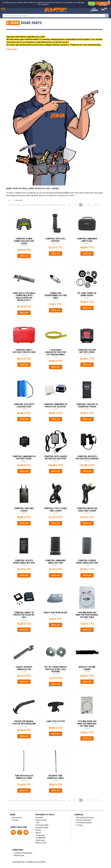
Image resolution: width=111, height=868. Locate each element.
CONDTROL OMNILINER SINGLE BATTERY (55, 563)
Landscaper (40, 835)
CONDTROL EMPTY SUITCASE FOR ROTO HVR (24, 352)
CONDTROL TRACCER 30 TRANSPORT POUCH (87, 407)
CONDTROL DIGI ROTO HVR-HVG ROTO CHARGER (87, 459)
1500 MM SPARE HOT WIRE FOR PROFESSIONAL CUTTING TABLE (87, 616)
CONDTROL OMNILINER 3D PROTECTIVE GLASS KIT (56, 407)
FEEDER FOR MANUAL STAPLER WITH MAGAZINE (24, 724)
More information (103, 4)
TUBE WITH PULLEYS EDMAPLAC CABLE (24, 778)
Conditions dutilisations (23, 853)
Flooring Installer (42, 825)
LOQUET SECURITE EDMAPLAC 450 (24, 669)
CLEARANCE (41, 838)
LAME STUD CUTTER (56, 722)
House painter (41, 820)
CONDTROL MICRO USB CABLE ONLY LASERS (87, 511)
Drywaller (39, 818)
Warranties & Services (85, 818)
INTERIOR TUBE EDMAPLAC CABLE (56, 778)
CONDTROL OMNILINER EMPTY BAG (87, 241)
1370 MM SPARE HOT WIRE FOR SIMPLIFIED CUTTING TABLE (87, 725)
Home (10, 200)
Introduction (17, 818)
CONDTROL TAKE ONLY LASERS (24, 511)
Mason (38, 833)
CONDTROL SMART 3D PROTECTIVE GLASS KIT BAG (24, 616)
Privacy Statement (84, 820)
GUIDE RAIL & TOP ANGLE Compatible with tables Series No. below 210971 (24, 298)
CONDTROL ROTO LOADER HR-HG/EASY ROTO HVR (56, 459)
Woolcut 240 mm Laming (87, 669)
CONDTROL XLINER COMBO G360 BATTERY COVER (24, 242)
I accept (92, 4)
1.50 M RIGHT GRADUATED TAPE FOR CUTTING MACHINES (56, 353)
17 (96, 205)
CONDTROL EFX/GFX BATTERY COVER (87, 352)
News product (41, 843)
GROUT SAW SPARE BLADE (55, 614)
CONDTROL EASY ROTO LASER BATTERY (24, 407)
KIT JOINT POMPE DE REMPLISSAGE (87, 295)
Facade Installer (42, 828)
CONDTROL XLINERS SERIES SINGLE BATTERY (87, 563)
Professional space (84, 823)
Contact (15, 820)
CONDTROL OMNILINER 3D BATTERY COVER (24, 459)
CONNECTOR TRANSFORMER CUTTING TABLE (55, 297)
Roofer (38, 830)
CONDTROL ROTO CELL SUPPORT (55, 241)
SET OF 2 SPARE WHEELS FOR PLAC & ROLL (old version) (56, 670)
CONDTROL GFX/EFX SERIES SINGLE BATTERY (24, 563)
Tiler (37, 823)
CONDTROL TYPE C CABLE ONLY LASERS (55, 511)
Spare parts (40, 840)
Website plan (19, 855)
